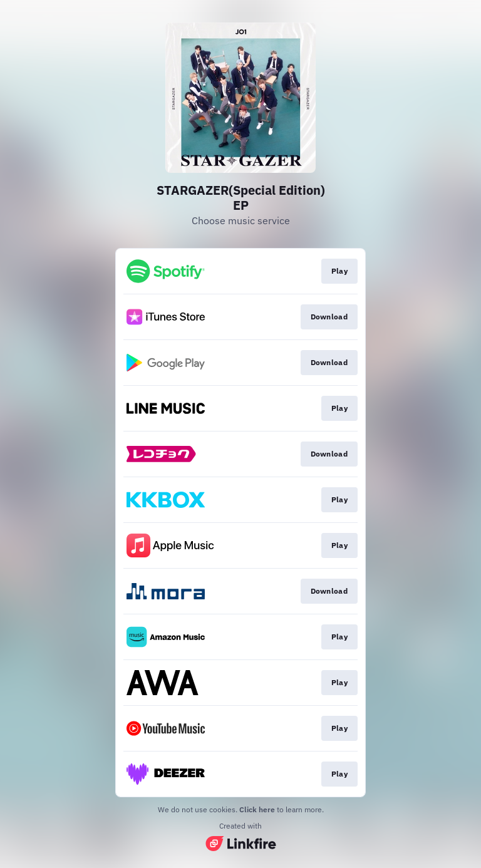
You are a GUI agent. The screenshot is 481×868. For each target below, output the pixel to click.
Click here (257, 809)
